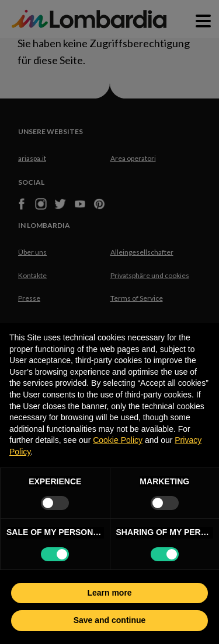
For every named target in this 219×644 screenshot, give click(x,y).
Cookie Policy (118, 440)
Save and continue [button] (110, 620)
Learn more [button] (109, 593)
